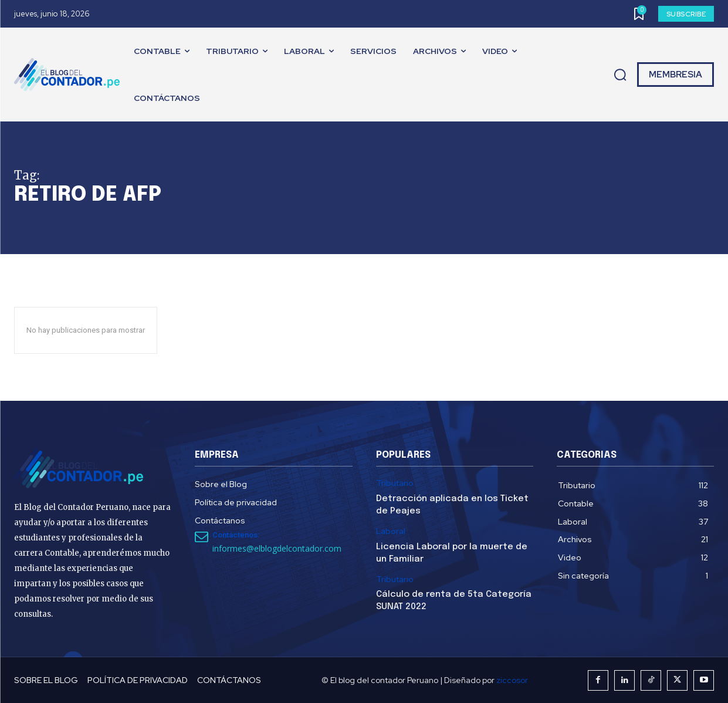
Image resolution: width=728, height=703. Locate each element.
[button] (620, 75)
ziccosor (512, 680)
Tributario (395, 483)
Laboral (391, 531)
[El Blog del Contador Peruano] (70, 75)
